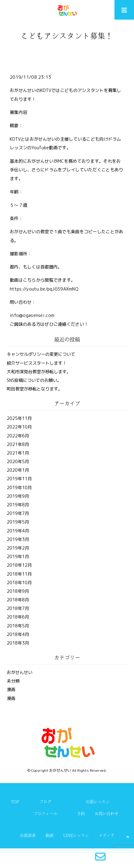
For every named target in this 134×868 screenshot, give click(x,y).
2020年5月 (18, 462)
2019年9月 (18, 496)
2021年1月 (18, 453)
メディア (107, 835)
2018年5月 (18, 626)
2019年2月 (18, 548)
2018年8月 (18, 600)
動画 (49, 835)
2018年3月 (18, 643)
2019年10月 (19, 488)
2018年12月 (19, 565)
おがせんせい (20, 672)
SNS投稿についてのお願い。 (34, 380)
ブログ (45, 802)
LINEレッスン (76, 835)
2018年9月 (18, 591)
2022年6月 (18, 436)
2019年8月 (18, 505)
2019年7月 (18, 513)
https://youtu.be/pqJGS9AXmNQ (44, 289)
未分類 (13, 681)
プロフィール (45, 814)
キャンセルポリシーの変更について (41, 354)
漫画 (11, 690)
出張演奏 (28, 835)
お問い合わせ (107, 814)
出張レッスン (98, 802)
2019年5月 (18, 522)
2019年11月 (19, 479)
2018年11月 (19, 574)
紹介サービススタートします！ (37, 363)
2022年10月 (19, 427)
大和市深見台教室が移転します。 (39, 372)
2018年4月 (18, 634)
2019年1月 (18, 557)
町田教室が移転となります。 (34, 389)
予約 (81, 814)
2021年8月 (18, 444)
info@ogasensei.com (32, 315)
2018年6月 (18, 617)
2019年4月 (18, 531)
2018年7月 (18, 608)
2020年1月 (18, 470)
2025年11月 (19, 418)
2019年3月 (18, 539)
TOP (15, 802)
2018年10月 (19, 583)
